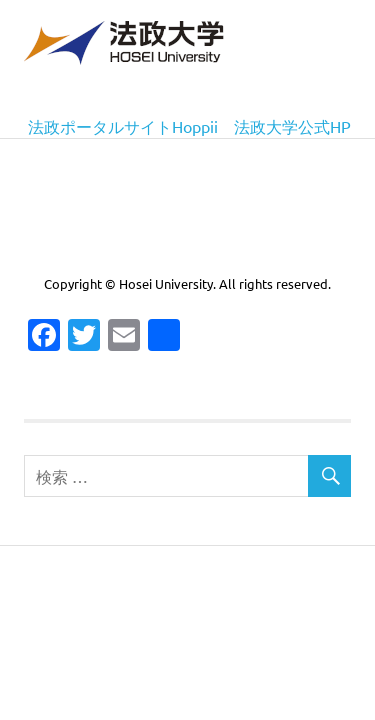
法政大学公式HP (292, 126)
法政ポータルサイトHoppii (123, 126)
